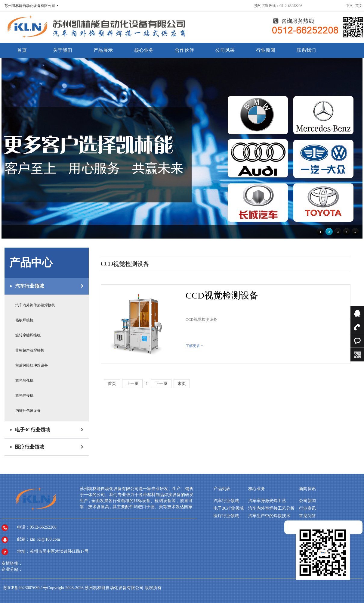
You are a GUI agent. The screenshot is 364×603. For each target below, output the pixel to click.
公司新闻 (307, 501)
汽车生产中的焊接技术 (269, 516)
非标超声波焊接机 (30, 350)
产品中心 (31, 263)
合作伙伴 (184, 50)
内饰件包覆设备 (28, 411)
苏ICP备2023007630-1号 (25, 588)
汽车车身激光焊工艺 (267, 501)
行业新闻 (266, 50)
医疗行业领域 (29, 447)
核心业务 (144, 50)
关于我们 (63, 50)
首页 (22, 50)
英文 (359, 6)
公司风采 (225, 50)
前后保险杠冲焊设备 (32, 365)
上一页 (132, 384)
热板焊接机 (24, 320)
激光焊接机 (24, 395)
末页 (182, 384)
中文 (350, 6)
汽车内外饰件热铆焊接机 (35, 305)
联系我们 (306, 50)
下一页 (161, 384)
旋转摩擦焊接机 (28, 335)
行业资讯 (307, 508)
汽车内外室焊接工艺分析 (271, 508)
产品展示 (103, 50)
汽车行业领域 (29, 286)
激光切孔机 (24, 380)
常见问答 (307, 516)
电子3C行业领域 (32, 430)
